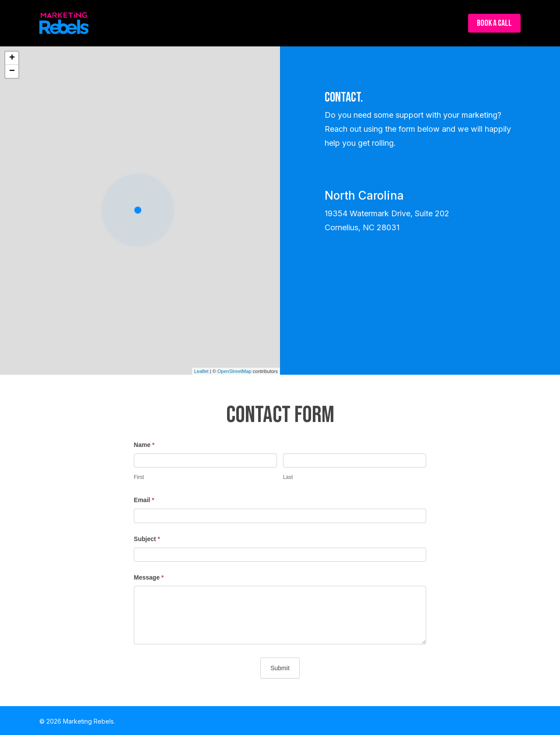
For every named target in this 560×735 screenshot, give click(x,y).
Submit (280, 668)
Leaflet (201, 371)
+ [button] (12, 58)
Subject (147, 539)
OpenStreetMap (234, 371)
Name (144, 445)
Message (149, 577)
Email (144, 500)
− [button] (12, 71)
